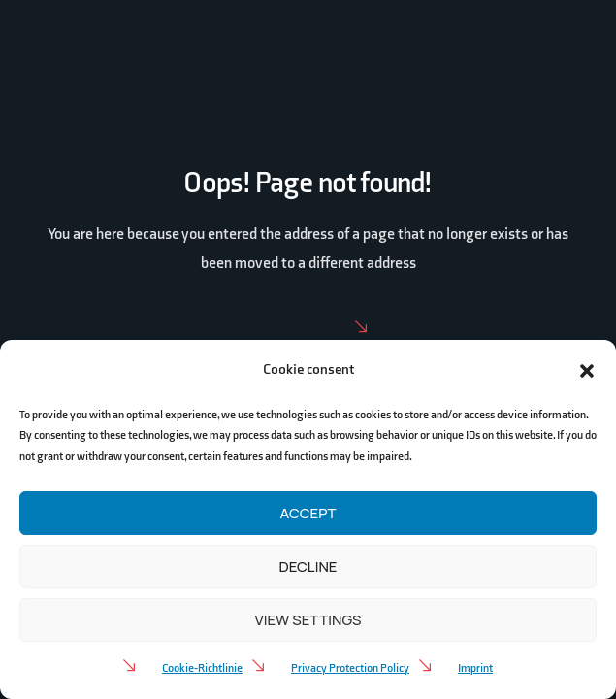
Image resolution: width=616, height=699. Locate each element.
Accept (308, 513)
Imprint (475, 668)
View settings (308, 620)
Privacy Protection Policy (350, 668)
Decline (308, 566)
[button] (587, 370)
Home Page (308, 328)
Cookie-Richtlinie (202, 668)
